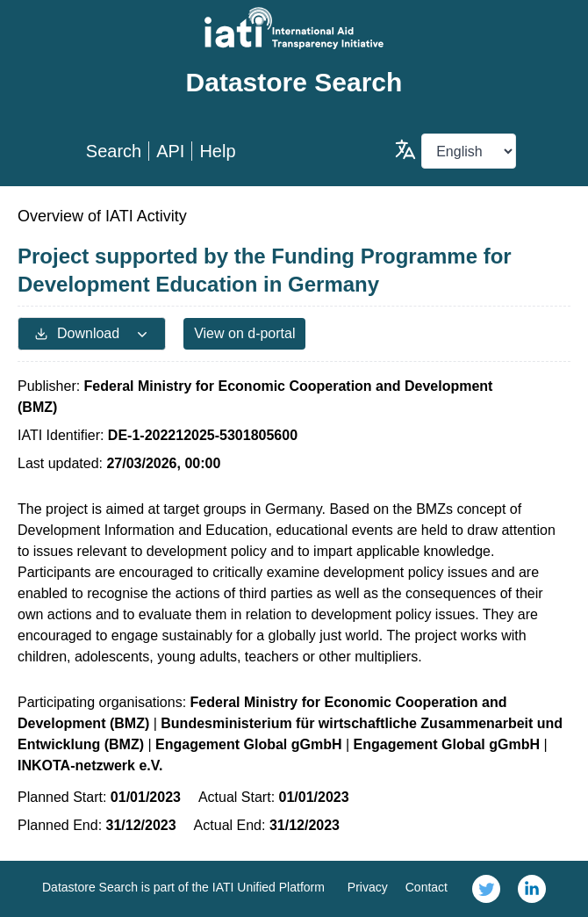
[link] (486, 889)
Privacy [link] (368, 887)
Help (217, 151)
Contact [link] (427, 887)
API (170, 151)
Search (114, 151)
